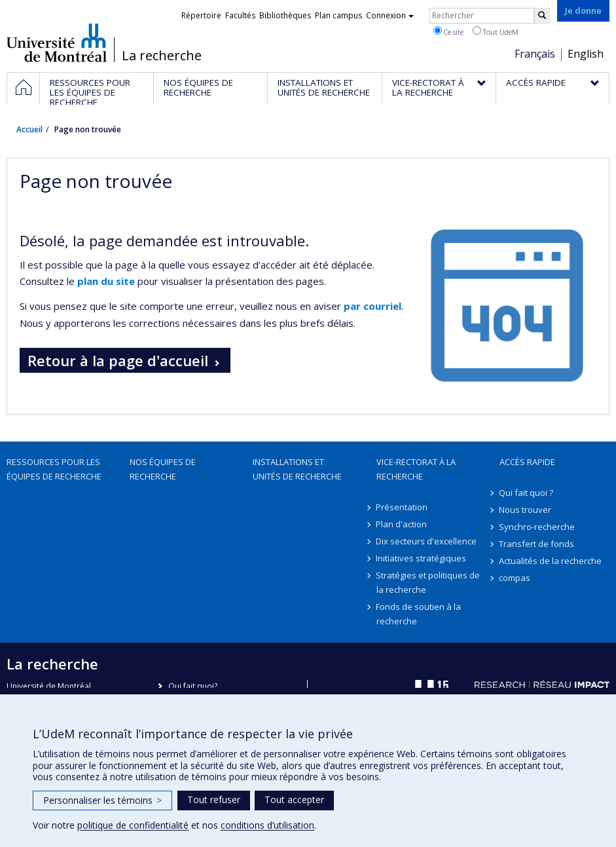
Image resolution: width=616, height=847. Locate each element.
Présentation (402, 507)
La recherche (162, 56)
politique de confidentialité (133, 825)
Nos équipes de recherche (163, 469)
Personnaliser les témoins (102, 800)
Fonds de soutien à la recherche (419, 614)
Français (535, 54)
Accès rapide (527, 462)
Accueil (29, 129)
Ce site (448, 31)
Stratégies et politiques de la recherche (428, 582)
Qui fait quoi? (193, 686)
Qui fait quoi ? (527, 493)
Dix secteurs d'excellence (427, 541)
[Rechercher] (542, 16)
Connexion (390, 15)
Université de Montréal (57, 43)
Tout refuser (214, 800)
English (586, 54)
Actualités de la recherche (551, 561)
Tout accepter (294, 800)
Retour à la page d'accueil (118, 360)
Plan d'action (402, 524)
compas (515, 578)
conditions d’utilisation (267, 825)
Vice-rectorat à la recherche (416, 469)
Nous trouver (526, 510)
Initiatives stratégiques (422, 558)
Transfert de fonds (537, 544)
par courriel (372, 306)
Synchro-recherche (537, 527)
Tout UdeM (496, 31)
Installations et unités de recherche (297, 469)
